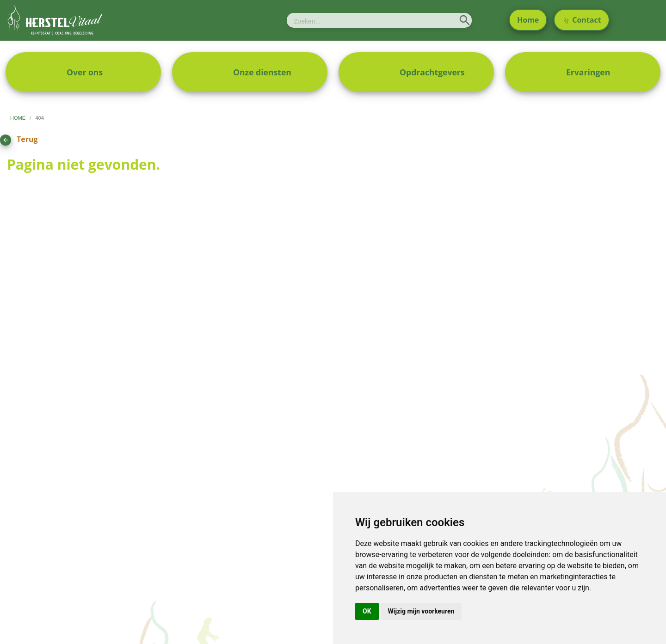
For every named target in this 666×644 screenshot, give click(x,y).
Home (528, 20)
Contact (583, 20)
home (18, 118)
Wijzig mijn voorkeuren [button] (421, 611)
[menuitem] (83, 72)
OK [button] (367, 611)
